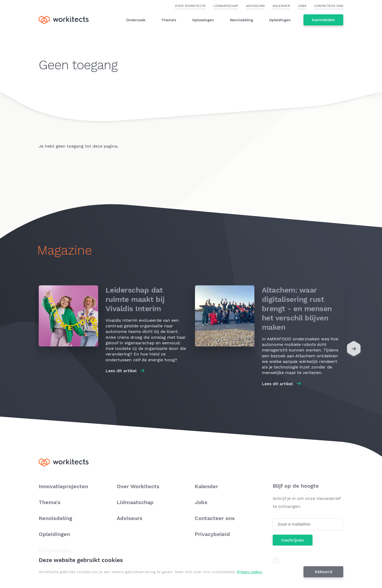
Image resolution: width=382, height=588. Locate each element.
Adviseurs (255, 6)
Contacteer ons (329, 6)
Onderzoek (136, 20)
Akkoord (324, 572)
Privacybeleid (212, 534)
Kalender (281, 6)
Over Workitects (190, 6)
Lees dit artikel (121, 371)
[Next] (354, 350)
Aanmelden (323, 20)
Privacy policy (250, 572)
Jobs (302, 6)
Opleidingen (280, 20)
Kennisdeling (242, 20)
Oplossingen (203, 20)
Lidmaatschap (226, 6)
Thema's (169, 20)
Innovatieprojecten (63, 486)
